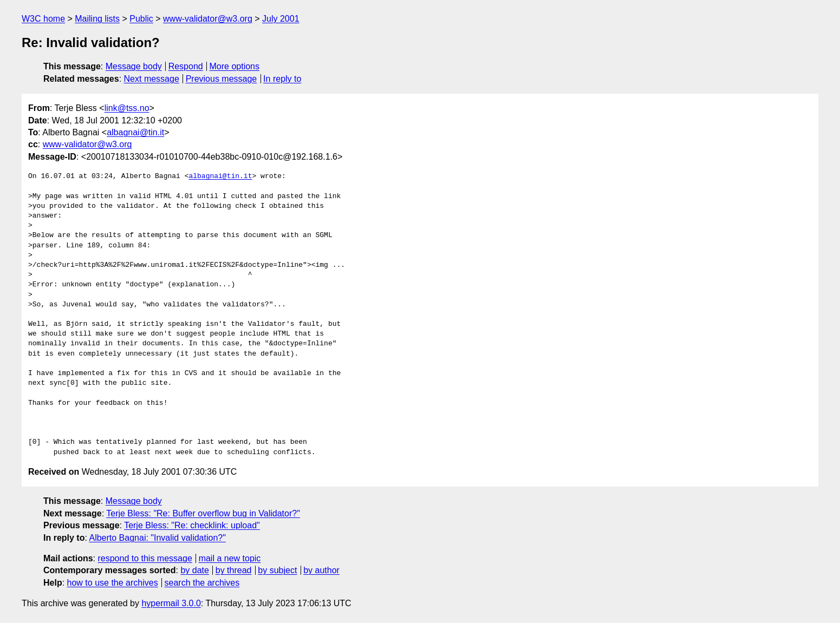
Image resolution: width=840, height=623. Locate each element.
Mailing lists (97, 19)
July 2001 (281, 19)
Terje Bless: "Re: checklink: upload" (192, 525)
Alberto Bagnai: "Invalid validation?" (157, 538)
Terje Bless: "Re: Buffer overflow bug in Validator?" (203, 513)
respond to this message (145, 558)
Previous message (222, 79)
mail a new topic (230, 558)
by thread (234, 570)
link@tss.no (127, 108)
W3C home (43, 19)
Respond (186, 66)
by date (194, 570)
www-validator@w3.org (208, 19)
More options (235, 66)
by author (321, 570)
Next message (152, 79)
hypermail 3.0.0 (171, 603)
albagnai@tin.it (135, 132)
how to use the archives (113, 583)
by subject (277, 570)
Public (141, 19)
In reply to (282, 79)
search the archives (202, 583)
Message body (134, 66)
